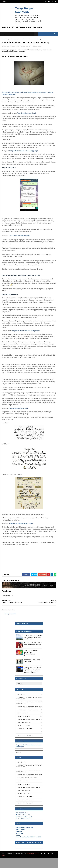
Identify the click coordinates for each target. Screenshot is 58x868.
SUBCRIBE (28, 829)
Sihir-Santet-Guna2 (24, 736)
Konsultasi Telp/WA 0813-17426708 (28, 848)
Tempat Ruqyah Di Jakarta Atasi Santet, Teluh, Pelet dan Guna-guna (33, 648)
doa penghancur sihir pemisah (28, 720)
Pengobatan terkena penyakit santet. (22, 534)
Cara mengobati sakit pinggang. (20, 242)
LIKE (27, 823)
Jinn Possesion (23, 724)
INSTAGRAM (22, 827)
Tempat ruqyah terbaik (25, 746)
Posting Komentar (10, 624)
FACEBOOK (21, 823)
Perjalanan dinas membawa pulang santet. (26, 337)
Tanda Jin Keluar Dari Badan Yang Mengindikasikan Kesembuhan (31, 664)
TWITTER (21, 825)
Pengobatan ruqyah (12, 40)
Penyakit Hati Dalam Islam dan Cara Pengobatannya (33, 654)
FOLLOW (27, 825)
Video (18, 846)
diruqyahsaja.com (13, 864)
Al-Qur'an (19, 844)
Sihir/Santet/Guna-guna (24, 838)
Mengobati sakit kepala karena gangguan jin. (24, 157)
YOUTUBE (21, 829)
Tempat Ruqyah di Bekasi (26, 742)
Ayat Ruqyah (22, 705)
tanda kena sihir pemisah (26, 739)
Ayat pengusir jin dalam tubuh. (19, 419)
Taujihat (19, 842)
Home (4, 40)
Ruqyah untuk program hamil (27, 119)
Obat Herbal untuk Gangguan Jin (29, 730)
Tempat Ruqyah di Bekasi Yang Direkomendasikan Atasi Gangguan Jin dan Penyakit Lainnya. (33, 680)
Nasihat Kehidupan (24, 727)
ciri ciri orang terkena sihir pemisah (30, 717)
